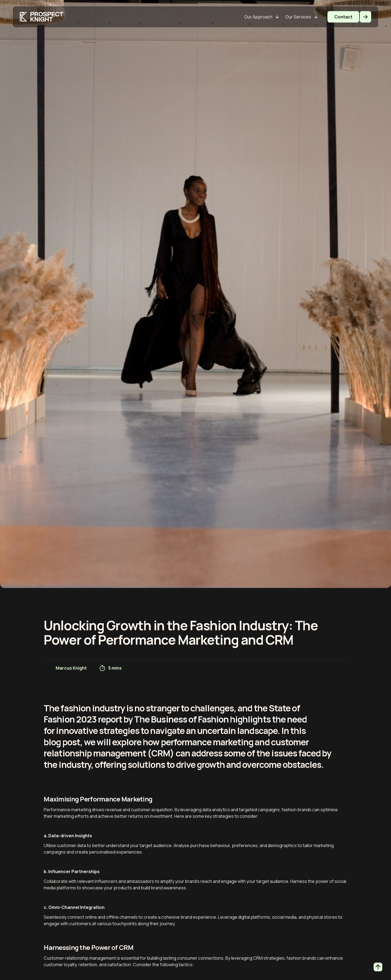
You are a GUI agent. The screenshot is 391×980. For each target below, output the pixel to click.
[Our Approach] (262, 17)
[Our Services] (302, 17)
